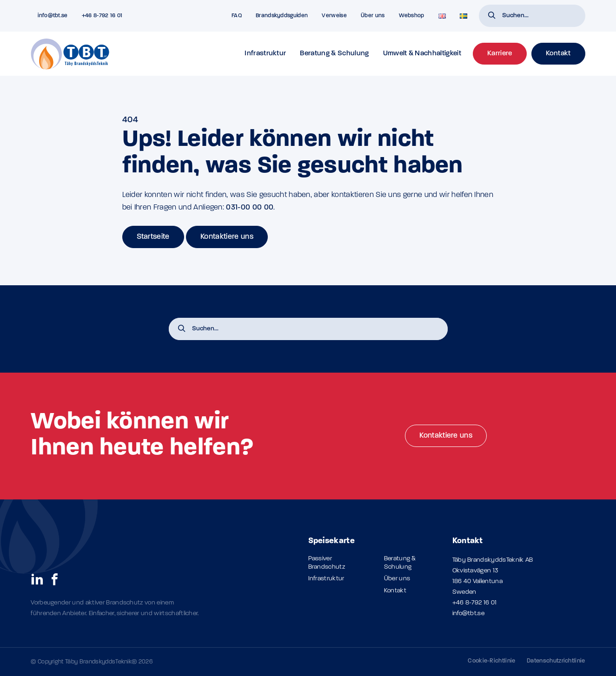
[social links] (37, 579)
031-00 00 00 (250, 208)
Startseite (153, 237)
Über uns (373, 16)
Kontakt (395, 591)
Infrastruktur (265, 54)
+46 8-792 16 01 (475, 603)
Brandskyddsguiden (282, 16)
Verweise (334, 16)
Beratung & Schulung (334, 54)
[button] (492, 16)
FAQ (237, 16)
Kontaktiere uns (227, 237)
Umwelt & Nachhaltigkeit (422, 54)
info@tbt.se (469, 614)
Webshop (412, 16)
